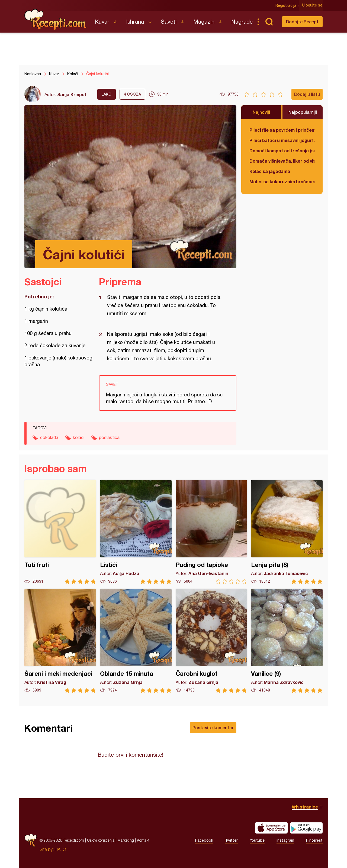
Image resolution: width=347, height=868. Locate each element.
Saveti (169, 22)
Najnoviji (261, 112)
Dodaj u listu (307, 94)
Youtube (257, 840)
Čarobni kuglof (211, 641)
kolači (79, 437)
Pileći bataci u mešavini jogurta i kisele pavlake (282, 140)
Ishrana (135, 22)
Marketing (126, 840)
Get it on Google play (306, 828)
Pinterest (314, 840)
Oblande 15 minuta (136, 641)
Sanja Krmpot (72, 94)
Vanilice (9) (287, 641)
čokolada (49, 437)
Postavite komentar (213, 727)
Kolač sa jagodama (270, 171)
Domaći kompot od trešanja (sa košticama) (282, 151)
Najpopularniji (303, 112)
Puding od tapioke (211, 532)
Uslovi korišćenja (101, 840)
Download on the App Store (271, 828)
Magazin (204, 22)
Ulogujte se (312, 5)
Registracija (286, 5)
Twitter (231, 840)
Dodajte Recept (302, 22)
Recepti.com (56, 20)
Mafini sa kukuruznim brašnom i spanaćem (282, 182)
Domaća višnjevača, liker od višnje (282, 161)
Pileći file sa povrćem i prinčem (282, 130)
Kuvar (102, 22)
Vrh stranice (305, 807)
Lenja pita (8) (287, 532)
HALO (60, 849)
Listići (136, 532)
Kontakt (143, 840)
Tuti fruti (60, 532)
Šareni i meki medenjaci (60, 641)
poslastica (109, 437)
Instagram (285, 840)
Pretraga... (269, 22)
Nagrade (242, 22)
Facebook (204, 840)
